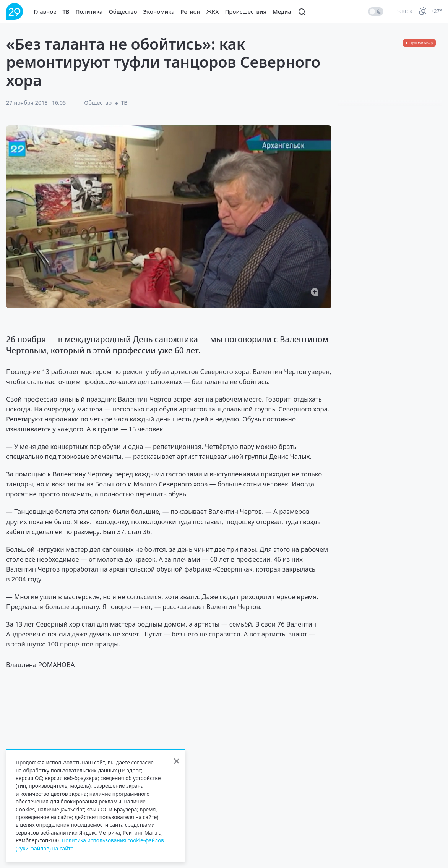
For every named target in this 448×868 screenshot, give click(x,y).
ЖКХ (213, 11)
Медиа (282, 11)
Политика (89, 11)
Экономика (159, 11)
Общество (123, 11)
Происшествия (246, 11)
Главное (45, 11)
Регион (191, 11)
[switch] (376, 11)
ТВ (66, 11)
